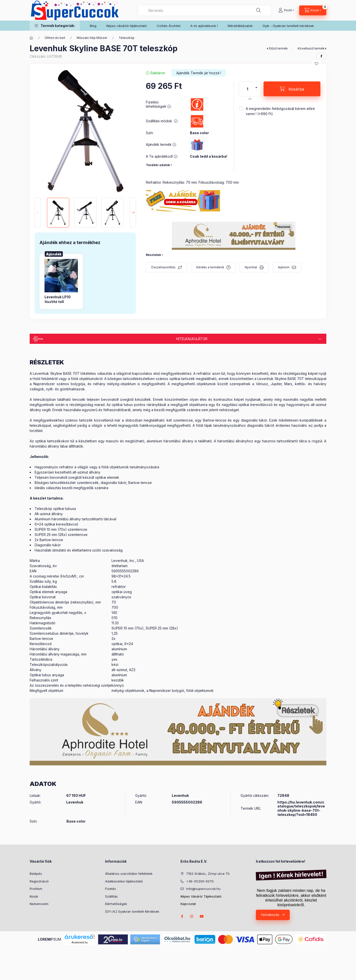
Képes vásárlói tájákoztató (127, 26)
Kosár (34, 896)
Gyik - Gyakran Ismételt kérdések (288, 26)
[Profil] (286, 10)
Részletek (153, 255)
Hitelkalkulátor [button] (192, 339)
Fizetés (111, 889)
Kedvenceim (39, 904)
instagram (192, 916)
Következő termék (311, 48)
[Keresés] (259, 10)
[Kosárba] (292, 89)
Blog (93, 26)
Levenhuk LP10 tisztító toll (58, 299)
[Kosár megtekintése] (313, 10)
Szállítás (111, 896)
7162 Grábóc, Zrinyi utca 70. (208, 874)
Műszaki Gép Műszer (92, 38)
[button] (55, 26)
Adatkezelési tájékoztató (124, 881)
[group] (85, 281)
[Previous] (38, 213)
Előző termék (278, 48)
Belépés (36, 874)
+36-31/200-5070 (200, 881)
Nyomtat (251, 267)
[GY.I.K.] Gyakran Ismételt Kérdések (132, 911)
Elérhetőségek (116, 904)
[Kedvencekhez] (316, 64)
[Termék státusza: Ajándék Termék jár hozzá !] (199, 73)
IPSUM (49, 939)
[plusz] (256, 85)
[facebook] (321, 56)
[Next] (133, 213)
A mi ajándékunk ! (204, 26)
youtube (202, 916)
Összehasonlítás (163, 267)
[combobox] (205, 10)
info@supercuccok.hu (203, 889)
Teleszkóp (127, 38)
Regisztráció (39, 881)
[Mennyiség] (247, 89)
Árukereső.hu (79, 942)
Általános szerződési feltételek (129, 874)
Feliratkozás (270, 915)
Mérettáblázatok (240, 26)
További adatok (158, 165)
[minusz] (256, 92)
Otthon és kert (55, 38)
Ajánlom (284, 267)
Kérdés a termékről (210, 267)
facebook (182, 916)
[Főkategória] (31, 38)
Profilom (36, 889)
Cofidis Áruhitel (169, 26)
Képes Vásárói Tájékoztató (201, 896)
